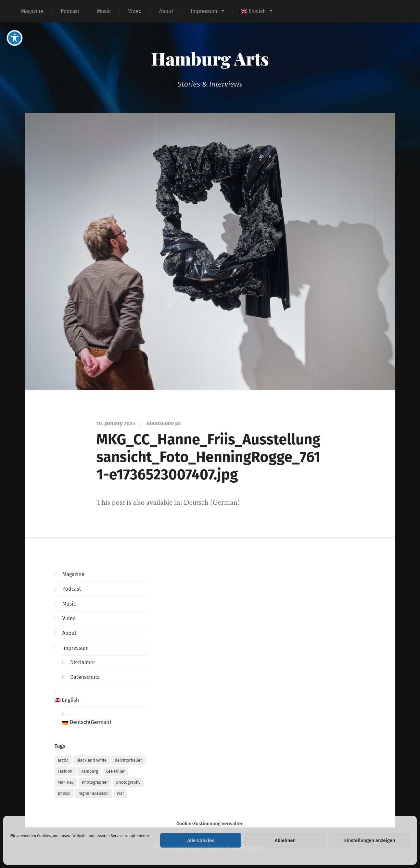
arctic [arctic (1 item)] (63, 760)
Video (135, 11)
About (166, 11)
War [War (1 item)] (121, 793)
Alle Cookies (201, 840)
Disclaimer (83, 663)
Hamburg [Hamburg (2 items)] (89, 771)
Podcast (70, 11)
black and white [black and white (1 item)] (91, 760)
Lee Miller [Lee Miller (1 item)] (115, 771)
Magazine (32, 11)
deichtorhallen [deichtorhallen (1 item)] (129, 760)
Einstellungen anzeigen (369, 840)
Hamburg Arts (210, 58)
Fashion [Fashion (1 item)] (65, 771)
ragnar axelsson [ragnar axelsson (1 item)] (94, 793)
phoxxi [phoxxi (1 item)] (64, 793)
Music (104, 11)
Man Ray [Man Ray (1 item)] (66, 782)
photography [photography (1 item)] (128, 782)
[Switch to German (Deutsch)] (105, 722)
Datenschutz (85, 677)
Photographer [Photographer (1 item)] (95, 782)
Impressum (204, 11)
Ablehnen (285, 840)
